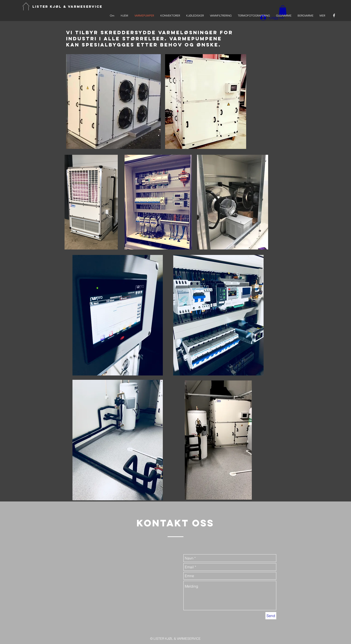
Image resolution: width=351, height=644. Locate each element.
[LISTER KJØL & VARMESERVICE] (67, 7)
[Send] (271, 616)
